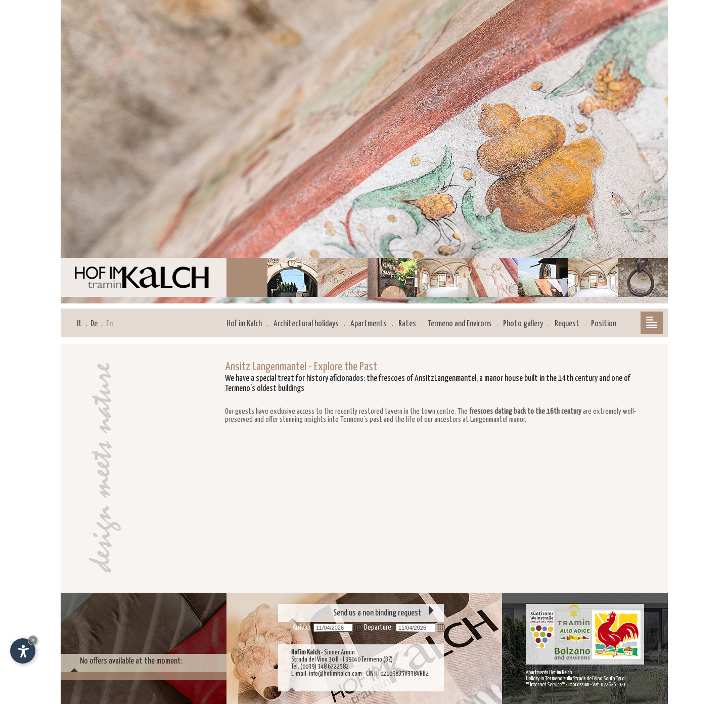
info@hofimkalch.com (335, 674)
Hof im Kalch (244, 324)
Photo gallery (523, 324)
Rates (407, 324)
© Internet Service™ (545, 685)
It (79, 324)
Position (604, 324)
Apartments (369, 324)
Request (567, 324)
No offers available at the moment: (131, 661)
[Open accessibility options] (23, 651)
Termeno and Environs (460, 324)
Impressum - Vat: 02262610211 (598, 685)
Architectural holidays (306, 324)
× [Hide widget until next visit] (33, 640)
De (94, 324)
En (109, 324)
